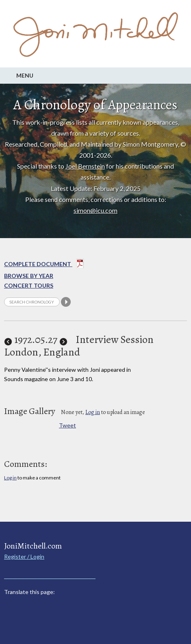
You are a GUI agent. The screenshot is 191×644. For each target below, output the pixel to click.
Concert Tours (29, 285)
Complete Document (44, 265)
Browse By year (29, 276)
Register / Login (24, 556)
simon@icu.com (95, 210)
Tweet (67, 425)
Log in (93, 412)
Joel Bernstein (85, 166)
